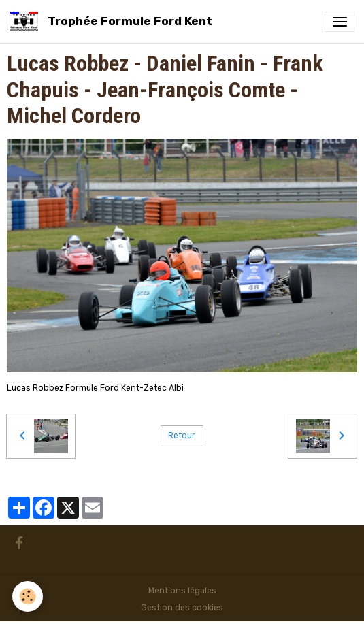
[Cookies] (28, 596)
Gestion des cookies (182, 608)
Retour (182, 436)
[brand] (113, 21)
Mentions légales (182, 591)
